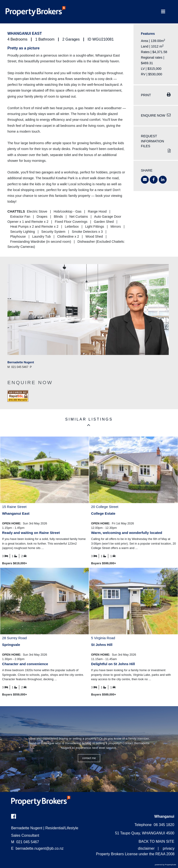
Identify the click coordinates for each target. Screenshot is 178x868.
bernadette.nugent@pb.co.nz (40, 848)
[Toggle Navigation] (163, 12)
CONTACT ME (89, 758)
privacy (169, 848)
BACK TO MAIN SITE (156, 841)
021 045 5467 (25, 842)
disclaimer (146, 848)
